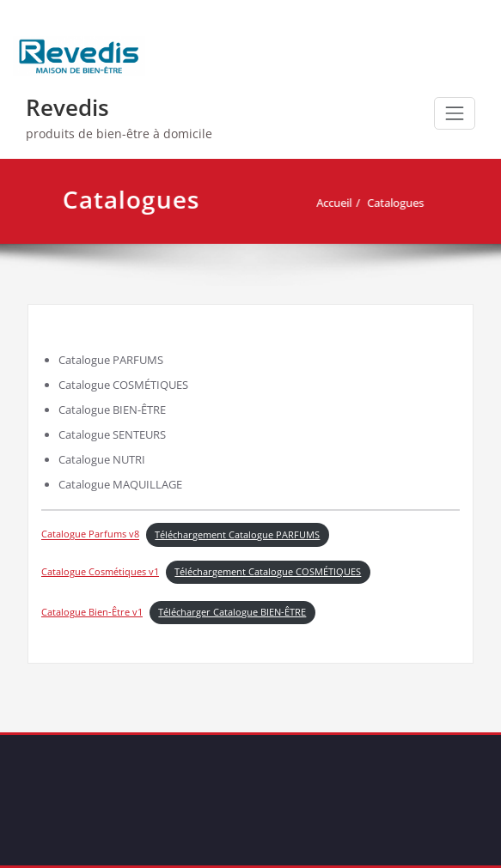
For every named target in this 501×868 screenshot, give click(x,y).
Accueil (339, 203)
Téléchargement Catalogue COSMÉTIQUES (268, 572)
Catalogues (400, 203)
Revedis (67, 107)
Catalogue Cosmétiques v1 (100, 572)
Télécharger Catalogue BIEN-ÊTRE (232, 612)
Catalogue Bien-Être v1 (92, 612)
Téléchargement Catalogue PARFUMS (237, 535)
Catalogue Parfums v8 (90, 535)
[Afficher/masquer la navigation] (455, 113)
